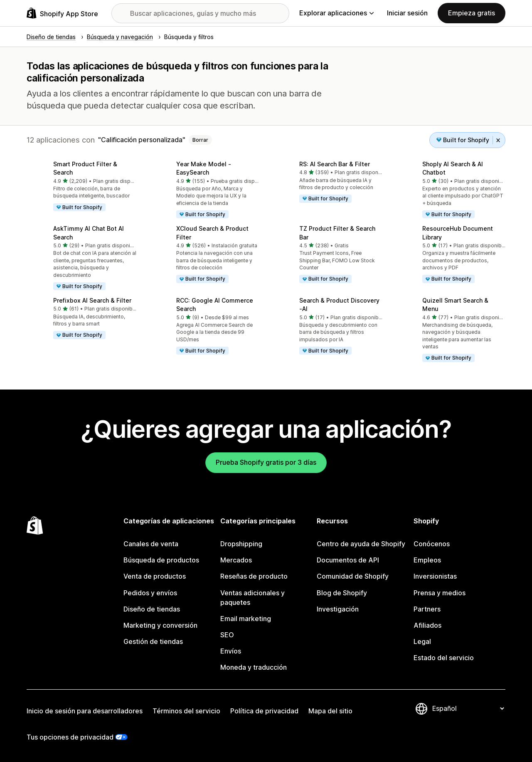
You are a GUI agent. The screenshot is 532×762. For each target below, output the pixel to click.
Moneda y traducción (254, 667)
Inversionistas (435, 576)
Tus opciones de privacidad (70, 737)
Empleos (427, 560)
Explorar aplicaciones (336, 13)
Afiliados (427, 625)
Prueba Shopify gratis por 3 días (266, 462)
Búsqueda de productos (161, 560)
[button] (81, 187)
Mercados (236, 560)
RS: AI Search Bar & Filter (335, 164)
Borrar (200, 140)
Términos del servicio (186, 711)
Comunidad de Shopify (353, 576)
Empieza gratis (472, 13)
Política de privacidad (264, 711)
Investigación (338, 609)
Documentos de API (348, 560)
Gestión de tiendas (153, 641)
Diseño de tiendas (152, 609)
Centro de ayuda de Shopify (361, 544)
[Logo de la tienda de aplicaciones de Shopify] (62, 13)
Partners (427, 609)
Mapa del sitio (330, 711)
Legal (422, 641)
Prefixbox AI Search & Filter (92, 300)
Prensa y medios (440, 593)
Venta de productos (155, 576)
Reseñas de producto (254, 576)
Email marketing (246, 619)
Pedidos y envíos (150, 593)
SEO (227, 635)
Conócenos (432, 544)
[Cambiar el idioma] (468, 708)
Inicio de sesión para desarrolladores (85, 711)
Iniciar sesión (407, 13)
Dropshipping (241, 544)
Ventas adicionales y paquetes (252, 598)
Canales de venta (151, 544)
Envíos (231, 651)
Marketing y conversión (160, 625)
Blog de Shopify (342, 593)
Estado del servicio (444, 658)
